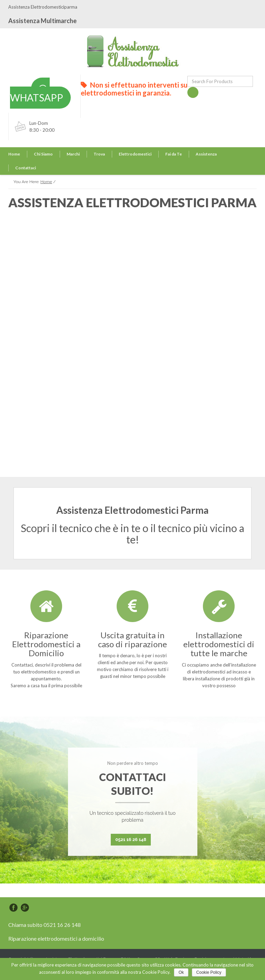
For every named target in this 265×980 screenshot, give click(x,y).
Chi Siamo (43, 154)
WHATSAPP (37, 94)
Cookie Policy (209, 972)
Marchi (73, 154)
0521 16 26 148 (131, 839)
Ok (181, 972)
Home (14, 154)
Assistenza (206, 154)
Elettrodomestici (135, 154)
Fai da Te (174, 154)
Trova (99, 154)
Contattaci (26, 168)
